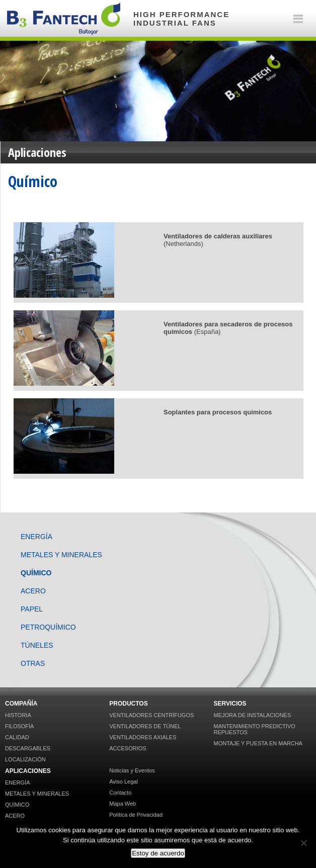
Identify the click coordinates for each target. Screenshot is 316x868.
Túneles (37, 645)
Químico (36, 573)
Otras (33, 663)
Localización (25, 759)
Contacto (120, 793)
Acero (33, 591)
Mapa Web (123, 804)
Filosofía (19, 726)
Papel (32, 609)
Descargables (28, 748)
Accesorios (128, 748)
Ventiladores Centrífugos (151, 715)
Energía (36, 537)
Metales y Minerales (61, 555)
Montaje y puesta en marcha (258, 743)
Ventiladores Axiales (143, 737)
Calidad (17, 737)
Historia (18, 715)
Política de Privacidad (136, 815)
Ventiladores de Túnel (145, 726)
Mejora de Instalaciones (252, 715)
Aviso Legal (124, 782)
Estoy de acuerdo (158, 853)
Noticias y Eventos (132, 770)
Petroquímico (48, 627)
